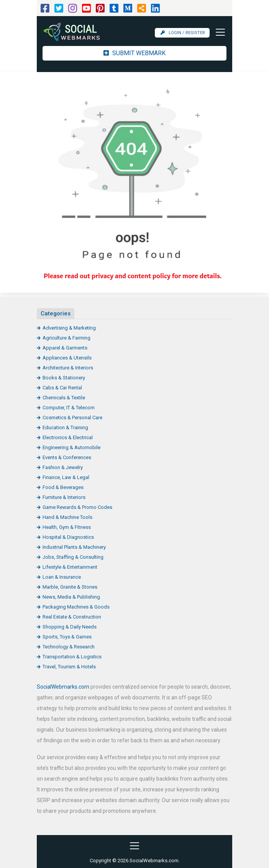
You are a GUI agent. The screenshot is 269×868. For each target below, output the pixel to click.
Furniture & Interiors (64, 497)
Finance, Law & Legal (66, 477)
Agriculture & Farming (66, 338)
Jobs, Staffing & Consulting (73, 557)
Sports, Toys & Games (67, 637)
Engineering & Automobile (71, 447)
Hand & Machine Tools (67, 517)
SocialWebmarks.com (63, 687)
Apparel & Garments (65, 348)
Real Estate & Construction (72, 617)
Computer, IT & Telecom (69, 408)
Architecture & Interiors (68, 368)
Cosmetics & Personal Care (72, 418)
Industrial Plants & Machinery (74, 547)
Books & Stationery (64, 378)
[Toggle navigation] (218, 32)
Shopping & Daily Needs (70, 627)
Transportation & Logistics (72, 657)
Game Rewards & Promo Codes (77, 507)
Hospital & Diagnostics (68, 537)
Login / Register (183, 33)
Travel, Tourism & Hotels (69, 667)
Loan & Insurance (62, 577)
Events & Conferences (67, 457)
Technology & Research (69, 647)
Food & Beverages (63, 487)
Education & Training (65, 427)
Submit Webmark (134, 53)
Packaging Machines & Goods (76, 607)
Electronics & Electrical (68, 437)
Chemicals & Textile (64, 398)
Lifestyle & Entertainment (70, 567)
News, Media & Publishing (71, 597)
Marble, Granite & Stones (70, 587)
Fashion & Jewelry (63, 467)
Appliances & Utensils (67, 358)
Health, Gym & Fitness (67, 527)
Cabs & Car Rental (62, 388)
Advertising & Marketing (69, 328)
